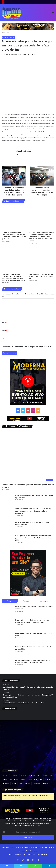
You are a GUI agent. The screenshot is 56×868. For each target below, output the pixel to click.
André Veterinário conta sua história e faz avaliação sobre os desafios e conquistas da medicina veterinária (34, 510)
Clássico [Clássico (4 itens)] (23, 775)
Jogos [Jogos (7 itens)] (23, 779)
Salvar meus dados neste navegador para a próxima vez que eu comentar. (28, 346)
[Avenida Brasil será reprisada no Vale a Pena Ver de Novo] (8, 637)
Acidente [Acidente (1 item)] (6, 775)
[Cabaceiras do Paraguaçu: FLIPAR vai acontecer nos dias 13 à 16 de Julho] (42, 258)
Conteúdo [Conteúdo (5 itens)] (32, 775)
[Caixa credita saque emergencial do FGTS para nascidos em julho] (8, 526)
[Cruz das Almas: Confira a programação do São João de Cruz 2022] (8, 651)
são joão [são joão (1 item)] (28, 782)
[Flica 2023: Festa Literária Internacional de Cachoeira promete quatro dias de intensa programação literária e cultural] (14, 258)
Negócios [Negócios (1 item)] (6, 782)
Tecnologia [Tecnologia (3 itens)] (37, 782)
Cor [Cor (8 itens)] (39, 775)
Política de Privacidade (40, 853)
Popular (10, 600)
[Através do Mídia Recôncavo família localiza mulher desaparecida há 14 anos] (8, 610)
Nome (4, 321)
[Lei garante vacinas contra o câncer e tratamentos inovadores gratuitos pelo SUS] (28, 720)
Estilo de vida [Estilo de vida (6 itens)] (14, 779)
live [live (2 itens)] (41, 779)
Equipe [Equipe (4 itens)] (5, 779)
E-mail (4, 329)
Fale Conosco (27, 853)
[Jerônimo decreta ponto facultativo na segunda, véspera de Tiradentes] (28, 738)
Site (3, 338)
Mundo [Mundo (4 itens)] (48, 779)
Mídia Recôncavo (10, 55)
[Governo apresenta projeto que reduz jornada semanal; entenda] (46, 720)
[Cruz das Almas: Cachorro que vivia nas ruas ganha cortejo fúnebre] (28, 455)
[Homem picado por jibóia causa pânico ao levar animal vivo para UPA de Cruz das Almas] (8, 624)
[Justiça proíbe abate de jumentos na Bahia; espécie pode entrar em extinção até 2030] (46, 738)
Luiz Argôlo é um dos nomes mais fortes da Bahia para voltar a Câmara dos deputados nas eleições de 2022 (34, 537)
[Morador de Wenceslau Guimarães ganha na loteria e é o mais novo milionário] (10, 738)
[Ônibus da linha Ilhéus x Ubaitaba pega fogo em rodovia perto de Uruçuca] (10, 720)
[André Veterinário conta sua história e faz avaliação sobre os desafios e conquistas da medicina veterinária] (8, 513)
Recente (26, 600)
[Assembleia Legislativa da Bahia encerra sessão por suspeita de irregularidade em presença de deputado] (46, 755)
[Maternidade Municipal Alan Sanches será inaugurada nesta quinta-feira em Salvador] (28, 755)
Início (4, 33)
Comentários (44, 600)
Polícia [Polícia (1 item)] (14, 782)
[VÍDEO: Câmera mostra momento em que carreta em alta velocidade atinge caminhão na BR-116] (10, 755)
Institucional (18, 853)
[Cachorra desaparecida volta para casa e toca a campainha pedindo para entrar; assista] (8, 664)
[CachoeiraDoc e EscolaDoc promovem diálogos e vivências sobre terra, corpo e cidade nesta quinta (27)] (14, 217)
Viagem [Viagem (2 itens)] (45, 782)
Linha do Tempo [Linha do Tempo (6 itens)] (33, 779)
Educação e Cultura (14, 33)
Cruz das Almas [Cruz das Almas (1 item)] (48, 775)
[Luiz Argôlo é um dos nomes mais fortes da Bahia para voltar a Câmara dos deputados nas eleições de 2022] (8, 540)
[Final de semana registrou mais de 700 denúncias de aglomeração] (8, 499)
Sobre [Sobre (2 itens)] (20, 782)
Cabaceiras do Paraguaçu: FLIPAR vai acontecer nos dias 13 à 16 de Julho (41, 275)
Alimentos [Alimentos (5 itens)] (14, 775)
